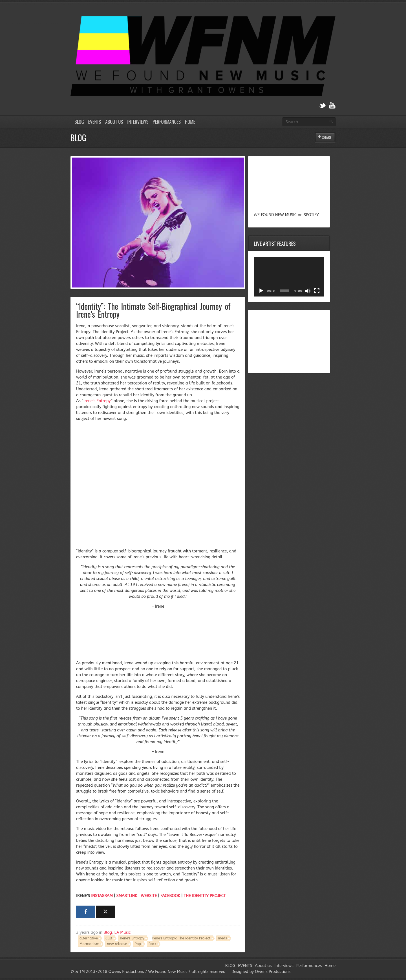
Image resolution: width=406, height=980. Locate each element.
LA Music (123, 933)
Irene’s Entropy (97, 401)
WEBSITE (149, 896)
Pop (138, 944)
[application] (289, 277)
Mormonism (89, 944)
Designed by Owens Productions (261, 972)
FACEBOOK (170, 896)
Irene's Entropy (132, 938)
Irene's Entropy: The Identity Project (181, 938)
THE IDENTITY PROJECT (205, 896)
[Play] (261, 291)
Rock (153, 944)
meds (222, 938)
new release (117, 944)
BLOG (79, 122)
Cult (109, 938)
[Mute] (308, 291)
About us (114, 122)
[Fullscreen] (317, 291)
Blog (108, 933)
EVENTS (94, 122)
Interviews (138, 122)
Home (190, 122)
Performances (167, 122)
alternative (89, 938)
